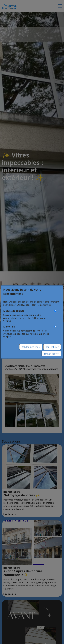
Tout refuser (52, 347)
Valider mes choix (31, 347)
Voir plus (7, 321)
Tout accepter (51, 354)
